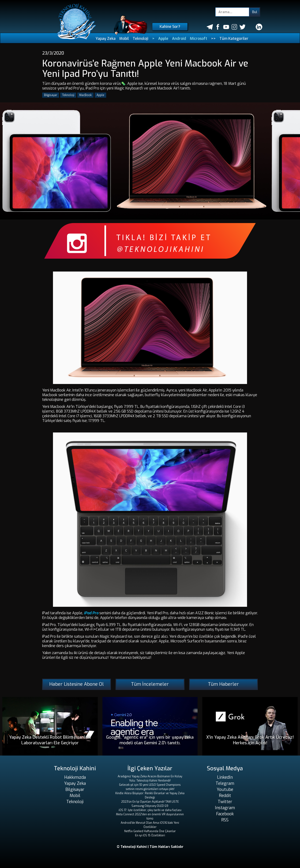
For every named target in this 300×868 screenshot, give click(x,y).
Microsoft (199, 39)
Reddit (225, 796)
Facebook (225, 814)
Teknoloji (141, 39)
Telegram (225, 783)
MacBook (85, 95)
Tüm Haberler (223, 684)
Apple (163, 39)
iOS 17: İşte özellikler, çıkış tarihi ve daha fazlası (150, 810)
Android (179, 39)
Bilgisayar (51, 95)
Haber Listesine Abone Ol (77, 684)
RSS (225, 820)
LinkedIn (225, 777)
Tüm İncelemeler (150, 684)
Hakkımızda (75, 777)
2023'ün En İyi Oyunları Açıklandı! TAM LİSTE (150, 802)
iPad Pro (91, 613)
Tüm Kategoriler (234, 39)
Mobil (124, 39)
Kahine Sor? (170, 27)
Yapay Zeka (106, 39)
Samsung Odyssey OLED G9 (150, 806)
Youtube (225, 790)
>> (213, 39)
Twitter (225, 802)
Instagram (225, 808)
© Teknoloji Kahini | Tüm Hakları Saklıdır (150, 847)
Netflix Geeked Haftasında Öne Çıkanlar (150, 831)
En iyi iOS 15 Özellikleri (150, 835)
